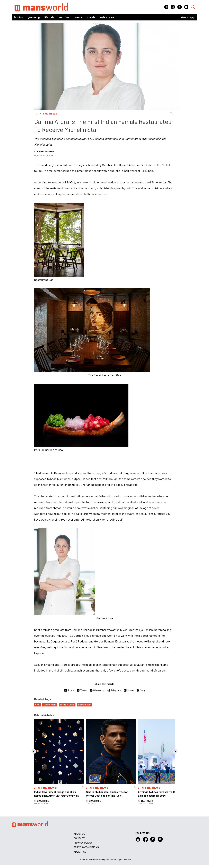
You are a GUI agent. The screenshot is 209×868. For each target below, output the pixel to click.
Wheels (91, 17)
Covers (78, 17)
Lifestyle (49, 17)
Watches (64, 17)
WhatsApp (97, 690)
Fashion (19, 17)
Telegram (114, 690)
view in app (188, 17)
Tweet (82, 690)
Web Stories (107, 17)
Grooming (34, 17)
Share (69, 690)
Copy (141, 690)
